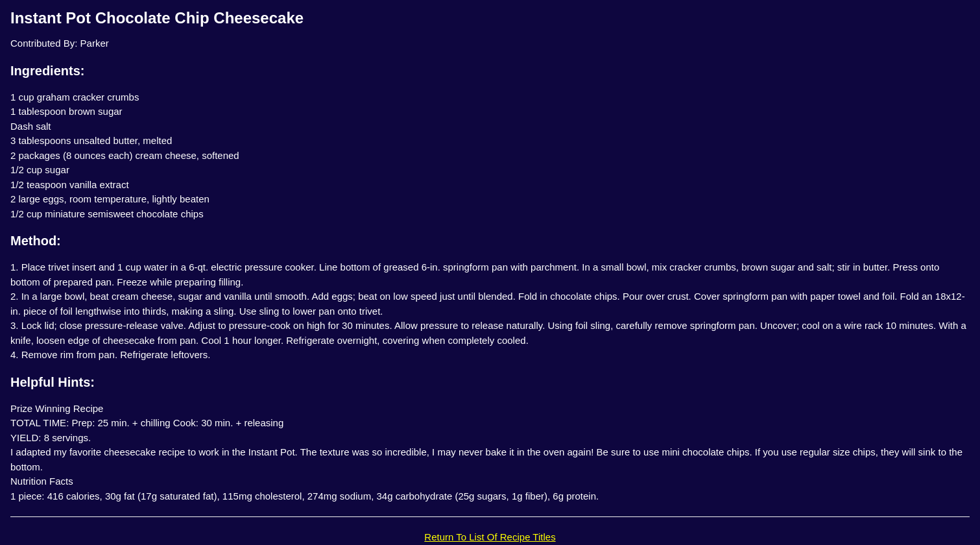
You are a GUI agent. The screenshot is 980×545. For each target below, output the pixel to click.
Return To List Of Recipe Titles (490, 537)
